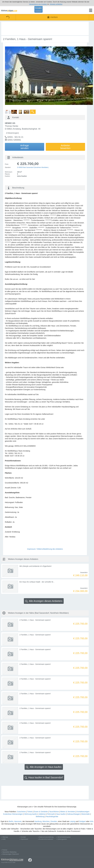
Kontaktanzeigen (83, 812)
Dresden (54, 821)
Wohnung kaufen (31, 814)
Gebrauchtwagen (74, 814)
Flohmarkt (51, 814)
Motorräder (86, 814)
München (46, 821)
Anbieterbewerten (65, 147)
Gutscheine (21, 812)
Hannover (18, 821)
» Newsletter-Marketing (9, 852)
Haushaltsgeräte (52, 816)
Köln (92, 821)
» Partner (4, 850)
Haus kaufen (61, 814)
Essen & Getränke (41, 812)
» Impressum (24, 839)
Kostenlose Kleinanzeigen (13, 814)
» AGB (3, 839)
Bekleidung (40, 816)
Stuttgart (82, 821)
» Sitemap (5, 837)
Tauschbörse (54, 812)
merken (52, 17)
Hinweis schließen (56, 4)
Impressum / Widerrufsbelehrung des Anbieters (45, 549)
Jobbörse (42, 814)
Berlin (11, 821)
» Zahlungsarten (62, 839)
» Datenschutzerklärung (46, 837)
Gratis (38, 9)
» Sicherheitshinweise (63, 837)
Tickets (30, 812)
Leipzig (72, 821)
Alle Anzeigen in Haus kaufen (44, 767)
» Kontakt (23, 837)
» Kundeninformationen (46, 839)
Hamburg (38, 821)
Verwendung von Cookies (38, 4)
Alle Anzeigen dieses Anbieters (44, 601)
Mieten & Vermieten (68, 812)
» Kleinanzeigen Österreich (10, 854)
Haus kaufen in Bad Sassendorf (44, 778)
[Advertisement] (45, 28)
